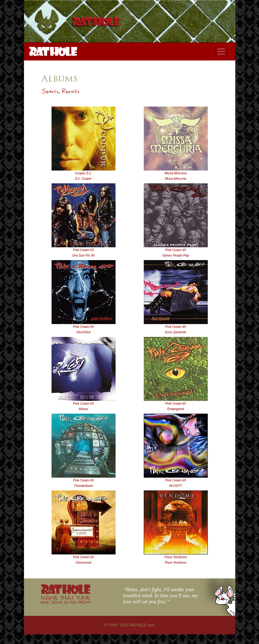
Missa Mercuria (176, 173)
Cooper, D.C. (84, 173)
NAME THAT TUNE (66, 599)
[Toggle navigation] (221, 52)
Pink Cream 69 (83, 250)
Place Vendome (176, 557)
